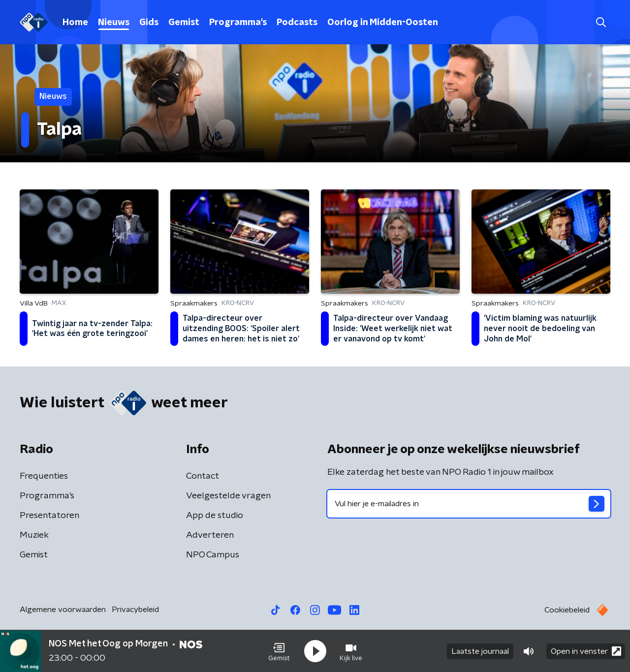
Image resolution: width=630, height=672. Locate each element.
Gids (149, 23)
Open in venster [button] (586, 651)
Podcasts (297, 23)
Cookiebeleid (567, 610)
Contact (203, 476)
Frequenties (44, 476)
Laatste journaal (480, 651)
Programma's (238, 23)
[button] (279, 651)
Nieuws (114, 23)
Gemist (184, 23)
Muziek (34, 535)
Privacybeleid (135, 610)
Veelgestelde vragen (228, 496)
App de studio (215, 516)
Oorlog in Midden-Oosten (383, 23)
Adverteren (210, 535)
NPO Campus (213, 555)
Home (75, 23)
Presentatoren (49, 516)
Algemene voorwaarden (63, 610)
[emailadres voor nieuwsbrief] (469, 504)
